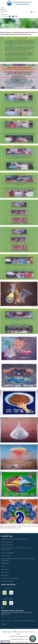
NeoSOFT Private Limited (22, 642)
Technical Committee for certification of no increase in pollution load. (16, 549)
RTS (2, 13)
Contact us (4, 14)
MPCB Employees (6, 556)
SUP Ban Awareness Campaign (10, 578)
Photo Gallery (5, 569)
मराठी (3, 8)
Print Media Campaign (7, 581)
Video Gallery (5, 575)
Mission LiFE (3, 9)
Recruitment (4, 11)
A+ (7, 16)
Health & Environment (7, 553)
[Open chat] (33, 639)
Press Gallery (5, 572)
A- (2, 16)
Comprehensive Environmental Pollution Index (14, 539)
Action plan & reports (7, 545)
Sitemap (15, 621)
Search (35, 12)
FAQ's (3, 621)
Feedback (4, 624)
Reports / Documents (7, 542)
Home (3, 22)
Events (3, 567)
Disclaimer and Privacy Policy (27, 621)
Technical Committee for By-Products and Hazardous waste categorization (18, 560)
